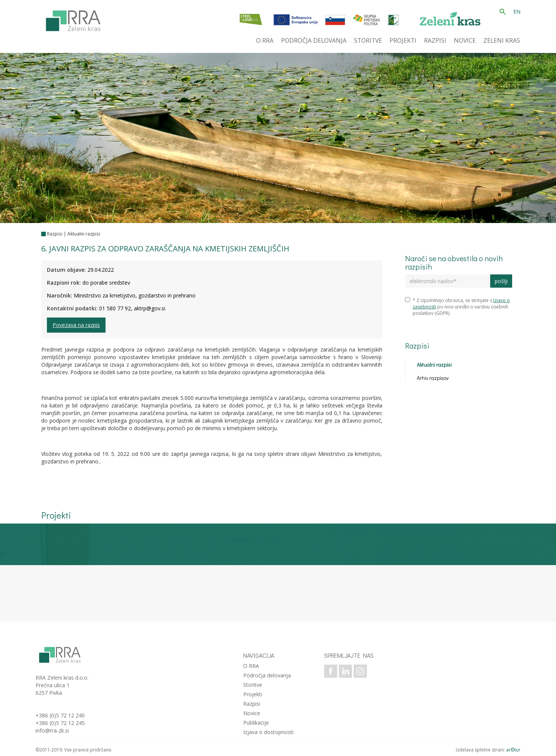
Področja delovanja (267, 675)
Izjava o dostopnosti (268, 732)
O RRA (251, 666)
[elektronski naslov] (448, 281)
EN (517, 12)
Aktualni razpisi (84, 234)
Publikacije (256, 723)
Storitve (253, 685)
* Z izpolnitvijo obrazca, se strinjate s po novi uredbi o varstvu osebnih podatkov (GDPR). (457, 307)
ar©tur (513, 750)
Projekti (253, 694)
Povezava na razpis (76, 325)
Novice (252, 713)
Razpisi (55, 234)
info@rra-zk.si (52, 730)
